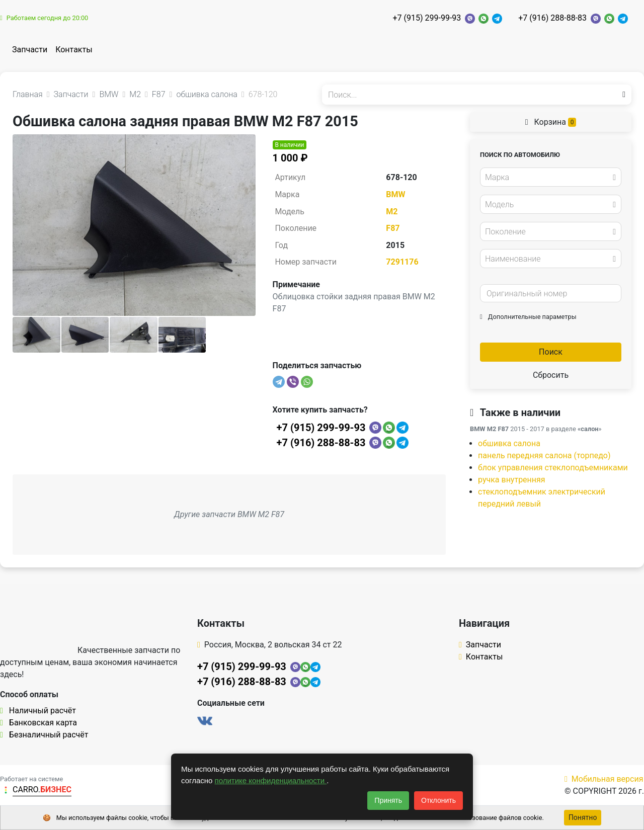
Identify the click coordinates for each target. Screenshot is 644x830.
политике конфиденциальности (271, 780)
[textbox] (548, 178)
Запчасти (30, 50)
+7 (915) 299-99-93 (427, 18)
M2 (392, 212)
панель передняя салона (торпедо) (544, 455)
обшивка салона (509, 443)
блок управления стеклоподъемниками (553, 468)
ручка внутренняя (512, 480)
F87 (393, 228)
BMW (395, 194)
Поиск (551, 352)
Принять (388, 800)
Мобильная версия (604, 779)
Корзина (551, 122)
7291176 (402, 262)
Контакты (74, 50)
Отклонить (438, 800)
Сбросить (551, 375)
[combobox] (551, 177)
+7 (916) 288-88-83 (552, 18)
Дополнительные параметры (528, 317)
